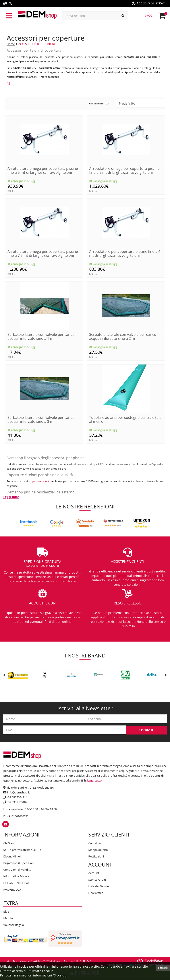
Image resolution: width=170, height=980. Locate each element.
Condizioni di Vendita (17, 870)
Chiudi (163, 968)
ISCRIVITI (146, 730)
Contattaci (95, 843)
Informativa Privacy (16, 876)
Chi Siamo (10, 843)
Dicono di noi (12, 856)
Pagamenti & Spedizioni (19, 863)
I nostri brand (85, 655)
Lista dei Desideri (99, 886)
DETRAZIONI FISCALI (17, 883)
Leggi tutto (11, 497)
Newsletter (96, 893)
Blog (6, 912)
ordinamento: (99, 103)
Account (94, 873)
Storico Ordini (97, 880)
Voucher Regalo (14, 925)
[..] (8, 83)
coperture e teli (39, 481)
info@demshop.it (18, 792)
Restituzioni (96, 856)
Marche (8, 918)
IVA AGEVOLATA (14, 889)
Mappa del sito (98, 850)
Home (11, 44)
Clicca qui (60, 975)
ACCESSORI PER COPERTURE (37, 44)
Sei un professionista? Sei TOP (23, 850)
